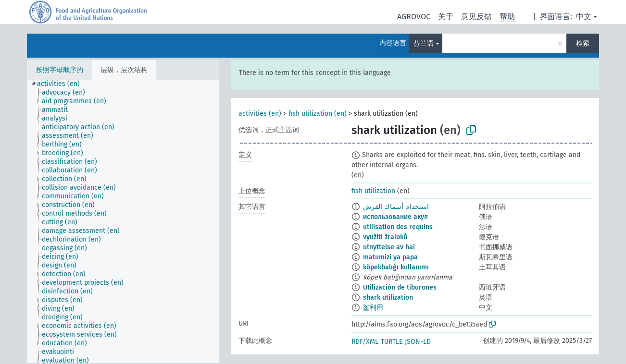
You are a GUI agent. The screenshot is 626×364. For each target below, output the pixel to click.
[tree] (123, 221)
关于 (446, 17)
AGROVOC (414, 17)
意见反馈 (476, 17)
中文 (584, 17)
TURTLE (392, 342)
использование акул (395, 217)
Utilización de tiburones (400, 287)
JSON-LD (418, 342)
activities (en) (260, 114)
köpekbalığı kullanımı (396, 267)
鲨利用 (373, 308)
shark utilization (388, 297)
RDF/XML (365, 342)
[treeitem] (63, 84)
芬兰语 (424, 43)
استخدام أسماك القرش (396, 207)
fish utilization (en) (318, 114)
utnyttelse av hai (389, 247)
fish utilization (373, 191)
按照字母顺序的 (60, 70)
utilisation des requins (398, 227)
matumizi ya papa (390, 257)
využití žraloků (385, 237)
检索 (583, 43)
